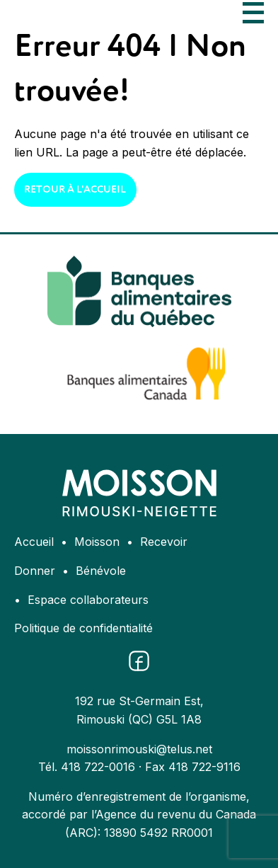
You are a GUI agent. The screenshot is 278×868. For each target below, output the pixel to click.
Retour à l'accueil (75, 190)
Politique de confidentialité (83, 628)
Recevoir (164, 542)
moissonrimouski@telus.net (139, 749)
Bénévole (101, 571)
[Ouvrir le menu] (253, 13)
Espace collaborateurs (88, 600)
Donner (35, 571)
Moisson (97, 542)
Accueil (34, 542)
